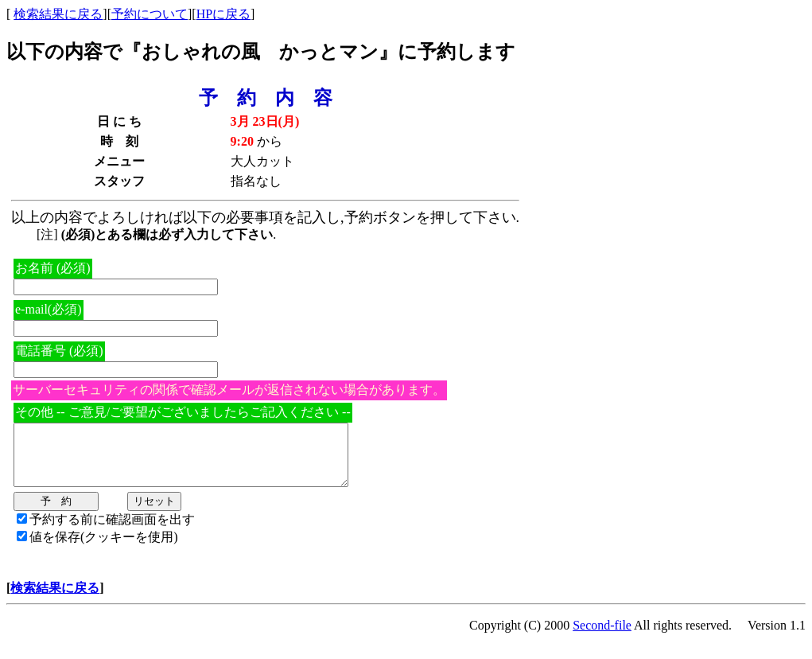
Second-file (602, 637)
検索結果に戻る (58, 14)
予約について (150, 14)
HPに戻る (223, 14)
